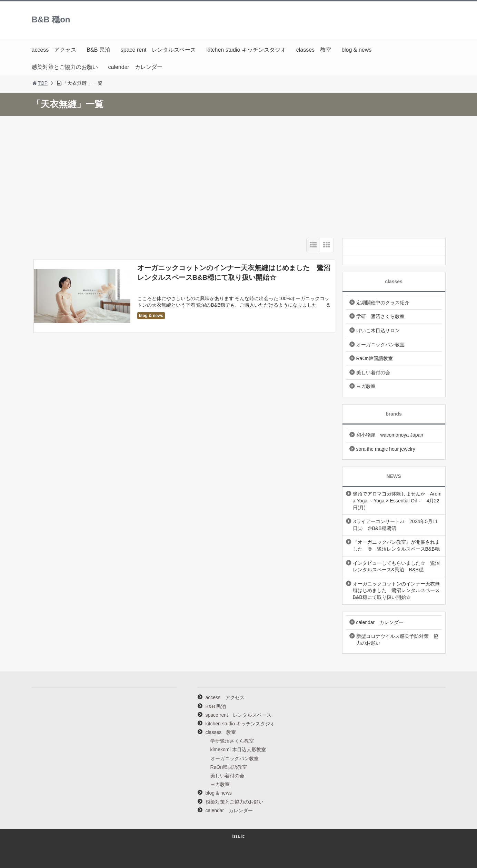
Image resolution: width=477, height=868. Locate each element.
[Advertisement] (239, 175)
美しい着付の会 (373, 372)
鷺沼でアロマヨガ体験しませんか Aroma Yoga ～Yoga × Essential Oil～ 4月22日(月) (397, 501)
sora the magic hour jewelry (386, 449)
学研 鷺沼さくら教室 (380, 316)
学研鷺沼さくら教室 (232, 741)
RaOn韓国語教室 (375, 358)
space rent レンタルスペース (158, 50)
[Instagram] (394, 242)
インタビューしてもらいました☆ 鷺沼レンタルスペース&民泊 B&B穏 (396, 566)
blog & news (356, 50)
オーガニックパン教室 (380, 345)
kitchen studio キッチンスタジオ (246, 50)
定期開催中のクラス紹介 (383, 303)
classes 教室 (314, 50)
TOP (40, 83)
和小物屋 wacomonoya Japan (390, 435)
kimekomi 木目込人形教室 (238, 749)
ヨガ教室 (366, 386)
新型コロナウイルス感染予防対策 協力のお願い (397, 640)
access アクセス (54, 50)
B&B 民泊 (98, 50)
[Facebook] (394, 259)
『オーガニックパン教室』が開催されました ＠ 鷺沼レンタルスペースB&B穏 (396, 545)
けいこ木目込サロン (378, 330)
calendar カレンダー (135, 67)
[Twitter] (394, 251)
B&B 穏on (51, 19)
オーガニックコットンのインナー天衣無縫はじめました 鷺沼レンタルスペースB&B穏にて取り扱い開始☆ (396, 590)
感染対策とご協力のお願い (65, 67)
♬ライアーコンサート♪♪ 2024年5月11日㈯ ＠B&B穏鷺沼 (395, 525)
